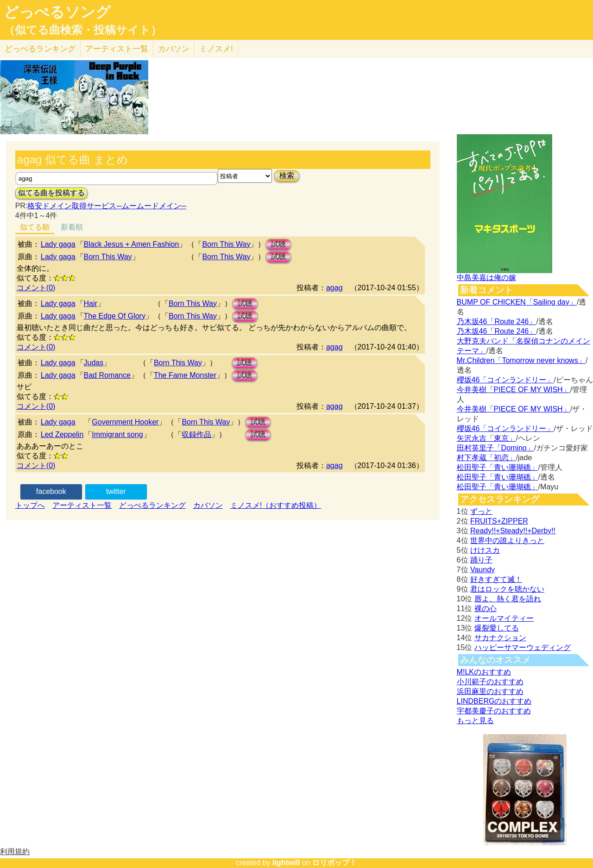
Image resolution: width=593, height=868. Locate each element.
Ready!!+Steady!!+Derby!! (513, 531)
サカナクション (500, 638)
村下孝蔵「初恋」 (486, 458)
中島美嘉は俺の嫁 (486, 278)
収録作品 (196, 434)
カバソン (174, 49)
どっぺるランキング (152, 505)
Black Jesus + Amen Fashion (132, 244)
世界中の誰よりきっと (507, 540)
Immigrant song (117, 434)
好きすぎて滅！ (496, 579)
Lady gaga (58, 244)
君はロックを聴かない (507, 589)
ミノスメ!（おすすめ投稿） (276, 505)
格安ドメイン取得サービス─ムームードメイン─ (107, 206)
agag (334, 288)
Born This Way (226, 244)
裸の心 (486, 609)
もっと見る (475, 721)
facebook (51, 491)
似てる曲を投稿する (51, 193)
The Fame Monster (185, 375)
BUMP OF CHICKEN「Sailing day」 (517, 302)
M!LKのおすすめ (484, 672)
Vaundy (483, 570)
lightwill (286, 863)
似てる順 (35, 227)
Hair (91, 303)
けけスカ (485, 550)
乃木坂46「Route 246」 (497, 322)
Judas (94, 363)
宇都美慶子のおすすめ (494, 711)
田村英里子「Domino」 (495, 448)
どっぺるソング (57, 12)
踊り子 (481, 560)
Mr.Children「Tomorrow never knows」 (521, 360)
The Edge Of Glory (115, 316)
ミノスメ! (216, 49)
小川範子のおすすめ (490, 682)
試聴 (278, 244)
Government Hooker (125, 422)
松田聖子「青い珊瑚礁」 (498, 467)
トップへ (30, 505)
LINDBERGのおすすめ (494, 701)
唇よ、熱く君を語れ (508, 599)
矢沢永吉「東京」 (486, 438)
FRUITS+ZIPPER (499, 521)
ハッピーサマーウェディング (523, 647)
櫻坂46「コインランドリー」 (505, 380)
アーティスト (117, 49)
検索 (287, 176)
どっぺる (40, 49)
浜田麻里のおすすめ (490, 691)
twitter (116, 491)
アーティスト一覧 (82, 505)
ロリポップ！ (334, 863)
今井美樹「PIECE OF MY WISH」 (514, 390)
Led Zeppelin (62, 434)
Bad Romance (107, 375)
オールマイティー (504, 618)
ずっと (481, 511)
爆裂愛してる (497, 628)
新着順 (72, 227)
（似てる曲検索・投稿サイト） (83, 30)
